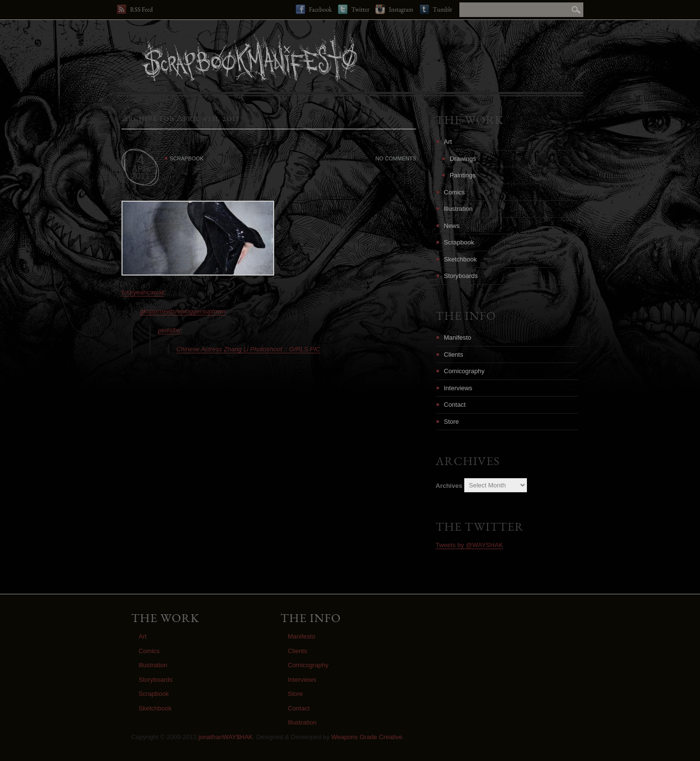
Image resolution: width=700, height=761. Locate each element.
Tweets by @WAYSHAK (469, 545)
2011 (140, 176)
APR (141, 169)
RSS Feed (135, 9)
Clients (454, 355)
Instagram (394, 9)
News (452, 226)
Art (448, 142)
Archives (449, 485)
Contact (455, 405)
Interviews (458, 388)
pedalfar (169, 330)
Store (451, 422)
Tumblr (436, 9)
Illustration (458, 209)
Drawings (463, 159)
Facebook (314, 9)
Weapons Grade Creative (367, 737)
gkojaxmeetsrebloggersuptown (183, 311)
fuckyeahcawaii (143, 292)
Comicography (464, 371)
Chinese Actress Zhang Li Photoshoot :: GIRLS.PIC (249, 349)
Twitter (354, 9)
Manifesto (457, 337)
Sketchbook (460, 259)
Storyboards (461, 276)
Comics (454, 192)
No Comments (396, 158)
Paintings (463, 175)
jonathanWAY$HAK (226, 737)
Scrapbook (187, 158)
